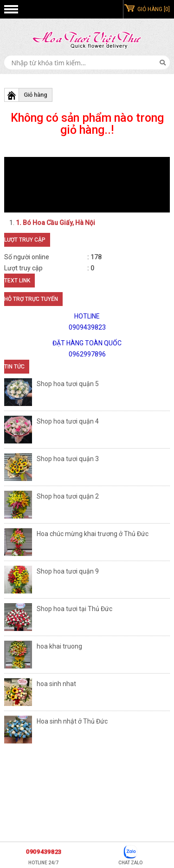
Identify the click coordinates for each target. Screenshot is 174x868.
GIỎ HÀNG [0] (154, 9)
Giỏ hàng (35, 95)
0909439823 (43, 852)
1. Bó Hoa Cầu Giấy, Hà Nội (55, 223)
